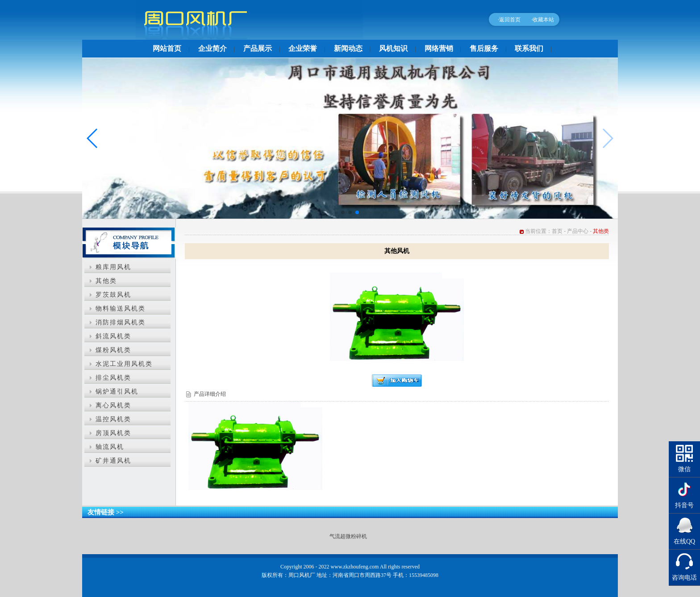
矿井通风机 (113, 461)
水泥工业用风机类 (124, 364)
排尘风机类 (113, 378)
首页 (557, 231)
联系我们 (529, 48)
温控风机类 (113, 419)
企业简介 (212, 48)
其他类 (106, 281)
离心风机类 (113, 405)
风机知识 (393, 48)
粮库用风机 (113, 267)
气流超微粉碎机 (348, 536)
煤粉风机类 (113, 350)
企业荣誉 (303, 48)
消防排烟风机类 (121, 322)
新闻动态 (348, 48)
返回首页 (510, 20)
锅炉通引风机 (117, 392)
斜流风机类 (113, 336)
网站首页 (167, 48)
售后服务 (484, 48)
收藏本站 (543, 20)
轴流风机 (110, 447)
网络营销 (439, 48)
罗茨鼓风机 (113, 295)
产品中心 (578, 231)
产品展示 (258, 48)
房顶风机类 (113, 433)
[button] (343, 212)
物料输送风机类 (121, 309)
